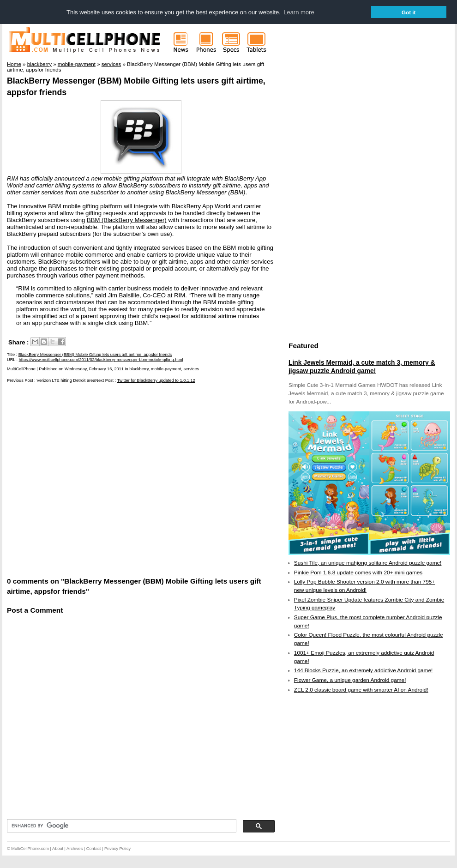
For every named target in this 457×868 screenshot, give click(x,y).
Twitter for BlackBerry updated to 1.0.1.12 (156, 380)
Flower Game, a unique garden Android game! (350, 680)
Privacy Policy (117, 849)
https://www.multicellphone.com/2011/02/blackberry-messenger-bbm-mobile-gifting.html (101, 360)
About (58, 849)
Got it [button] (409, 12)
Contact (94, 849)
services (191, 369)
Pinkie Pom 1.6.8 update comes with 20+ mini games (358, 573)
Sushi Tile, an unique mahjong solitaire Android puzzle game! (368, 563)
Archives (75, 849)
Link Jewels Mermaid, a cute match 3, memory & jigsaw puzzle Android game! (362, 367)
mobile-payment (166, 369)
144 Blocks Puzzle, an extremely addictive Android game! (363, 670)
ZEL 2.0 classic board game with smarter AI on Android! (361, 690)
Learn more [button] (299, 12)
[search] (121, 826)
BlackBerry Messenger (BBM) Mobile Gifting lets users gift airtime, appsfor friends (95, 355)
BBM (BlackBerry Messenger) (127, 220)
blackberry (139, 369)
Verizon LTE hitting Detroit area (66, 380)
